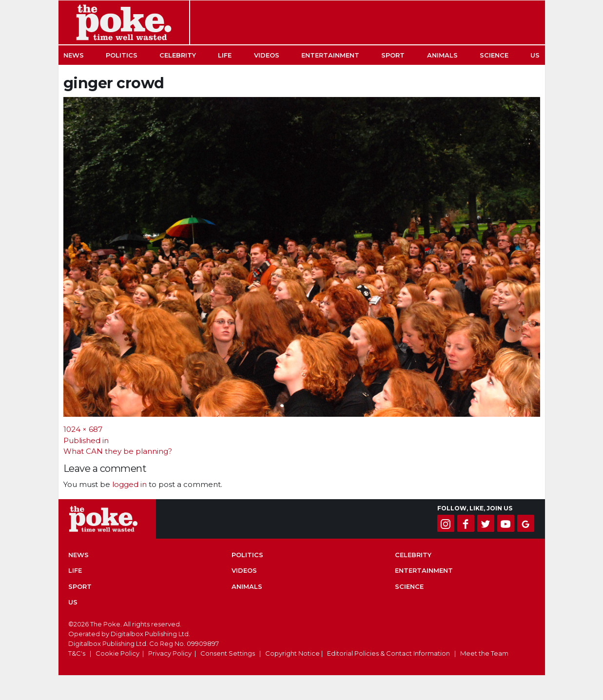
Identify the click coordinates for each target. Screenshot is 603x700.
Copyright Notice (292, 653)
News (74, 55)
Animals (442, 55)
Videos (267, 55)
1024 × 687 (83, 429)
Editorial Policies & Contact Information (389, 653)
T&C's (77, 653)
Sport (393, 55)
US (535, 55)
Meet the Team (484, 653)
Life (225, 55)
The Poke (124, 22)
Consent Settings (228, 653)
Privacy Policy (170, 653)
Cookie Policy (117, 653)
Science (494, 55)
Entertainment (330, 55)
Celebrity (178, 55)
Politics (122, 55)
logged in (129, 484)
